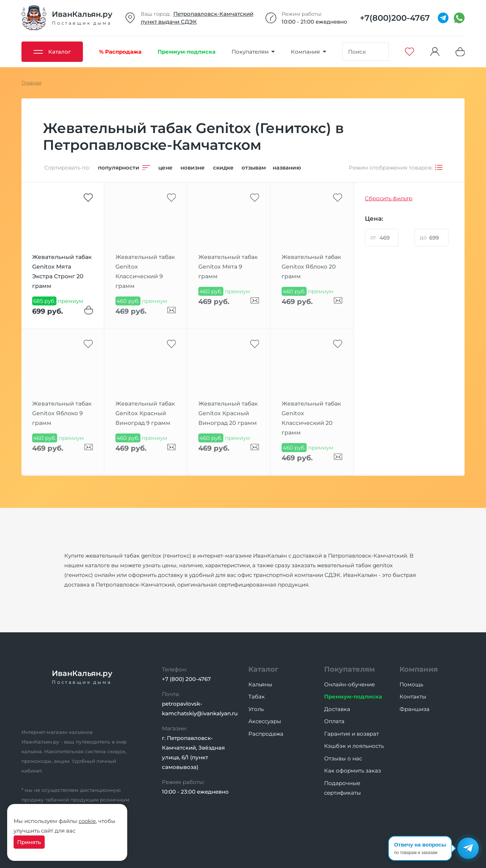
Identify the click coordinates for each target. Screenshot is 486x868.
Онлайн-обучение (349, 684)
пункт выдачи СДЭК (169, 22)
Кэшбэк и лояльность (354, 746)
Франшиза (415, 709)
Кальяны (260, 684)
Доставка (337, 709)
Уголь (256, 709)
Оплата (334, 721)
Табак (257, 697)
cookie (87, 821)
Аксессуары (265, 721)
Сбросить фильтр (389, 198)
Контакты (413, 697)
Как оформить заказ (353, 771)
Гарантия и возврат (351, 734)
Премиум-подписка (353, 697)
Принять (29, 842)
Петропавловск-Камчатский (213, 14)
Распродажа (266, 734)
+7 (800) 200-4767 (186, 679)
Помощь (411, 684)
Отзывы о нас (343, 758)
